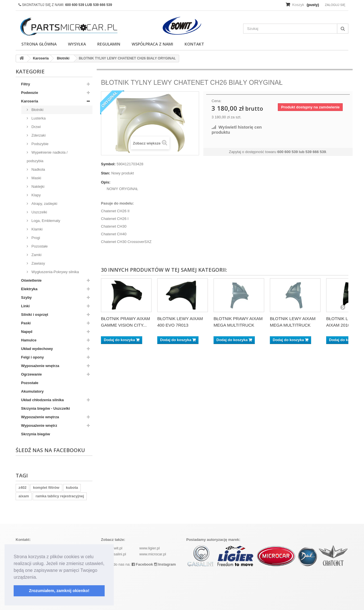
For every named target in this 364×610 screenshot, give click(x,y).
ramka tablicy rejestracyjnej (60, 496)
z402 (22, 488)
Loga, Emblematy (45, 221)
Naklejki (37, 186)
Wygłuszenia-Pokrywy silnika (55, 272)
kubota (72, 488)
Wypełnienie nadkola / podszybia (47, 157)
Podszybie (40, 144)
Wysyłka (77, 44)
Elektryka (29, 289)
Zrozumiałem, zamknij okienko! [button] (59, 591)
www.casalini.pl (113, 554)
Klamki (37, 229)
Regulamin (109, 44)
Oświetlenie (31, 280)
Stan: (106, 173)
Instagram (165, 564)
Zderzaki (38, 135)
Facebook (142, 564)
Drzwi (36, 127)
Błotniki (37, 110)
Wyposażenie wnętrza (40, 366)
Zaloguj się (335, 5)
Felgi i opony (32, 357)
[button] (39, 578)
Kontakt (194, 44)
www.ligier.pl (150, 548)
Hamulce (29, 340)
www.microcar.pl (153, 554)
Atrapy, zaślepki (44, 204)
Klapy (36, 195)
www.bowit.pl (112, 548)
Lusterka (38, 118)
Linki (25, 306)
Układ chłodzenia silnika (42, 400)
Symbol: (108, 164)
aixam (24, 496)
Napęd (27, 332)
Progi (35, 238)
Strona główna (39, 44)
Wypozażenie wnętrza (40, 417)
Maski (36, 178)
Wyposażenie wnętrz (39, 425)
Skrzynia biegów (36, 434)
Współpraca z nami (152, 44)
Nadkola (38, 169)
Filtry (26, 84)
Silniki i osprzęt (35, 315)
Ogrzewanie (31, 374)
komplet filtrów (46, 488)
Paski (26, 323)
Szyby (26, 297)
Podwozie (30, 93)
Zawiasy (38, 263)
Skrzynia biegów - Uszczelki (45, 408)
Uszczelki (39, 212)
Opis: (106, 182)
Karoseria (30, 101)
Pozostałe (39, 246)
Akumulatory (32, 391)
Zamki (36, 255)
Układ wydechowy (37, 349)
